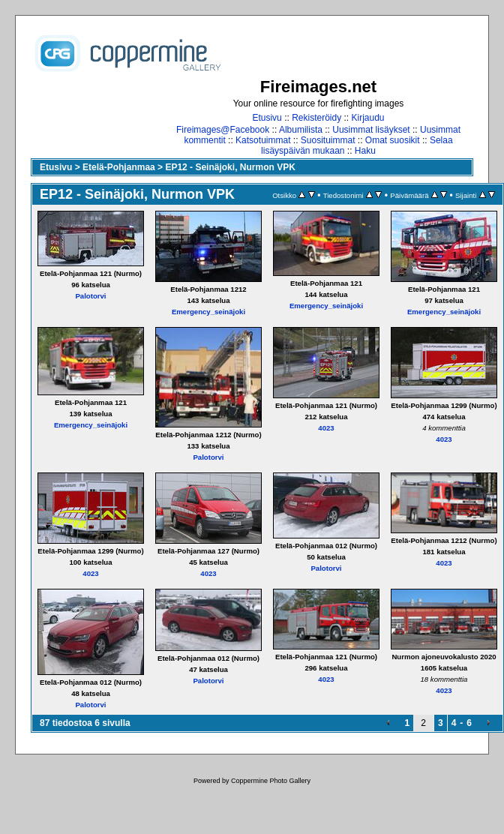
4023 (326, 428)
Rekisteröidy (316, 118)
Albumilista (301, 130)
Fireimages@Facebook (223, 130)
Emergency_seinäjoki (208, 312)
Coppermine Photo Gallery (271, 781)
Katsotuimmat (263, 140)
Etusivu (267, 118)
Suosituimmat (328, 140)
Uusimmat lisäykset (371, 130)
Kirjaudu (368, 118)
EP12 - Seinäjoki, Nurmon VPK (230, 167)
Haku (365, 151)
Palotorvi (90, 296)
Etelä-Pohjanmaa (119, 167)
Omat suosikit (393, 140)
